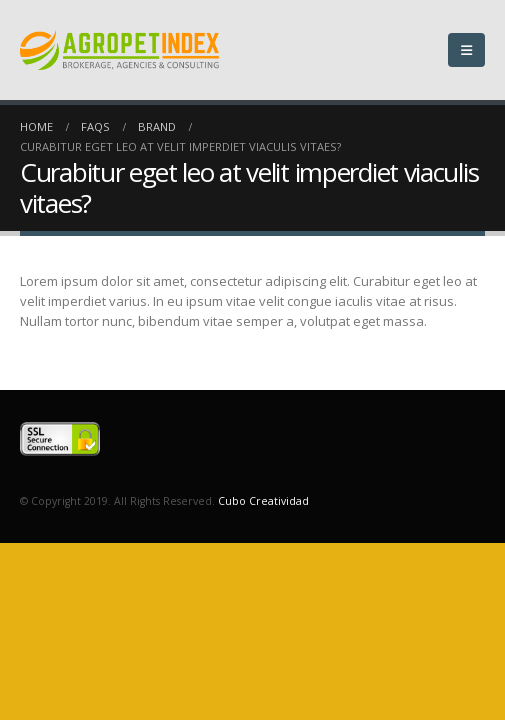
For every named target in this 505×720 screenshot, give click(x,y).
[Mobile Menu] (466, 50)
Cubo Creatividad (263, 501)
